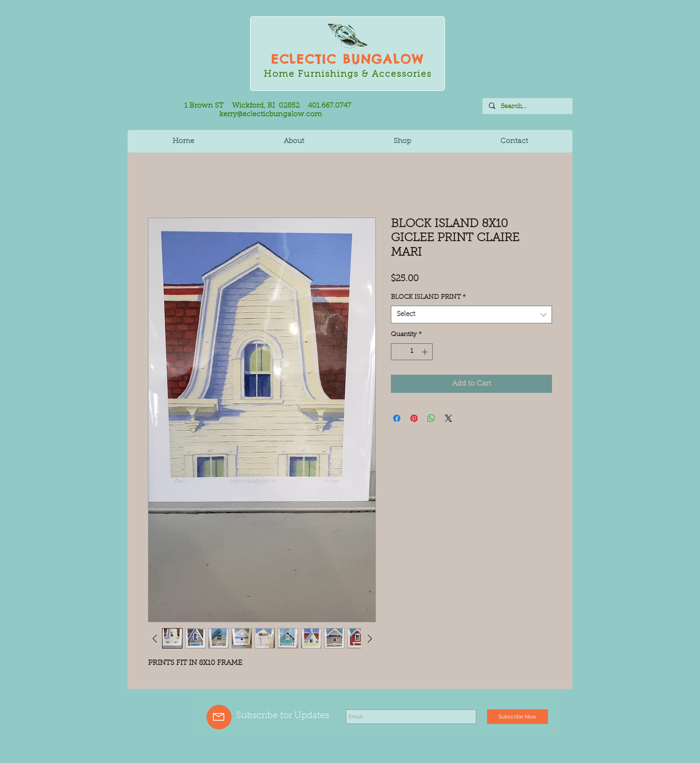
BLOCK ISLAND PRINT (428, 297)
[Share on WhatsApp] (431, 418)
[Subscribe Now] (518, 717)
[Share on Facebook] (397, 418)
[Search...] (527, 106)
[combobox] (471, 315)
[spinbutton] (412, 352)
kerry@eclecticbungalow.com (271, 114)
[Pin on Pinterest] (414, 418)
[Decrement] (398, 352)
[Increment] (426, 352)
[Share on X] (449, 418)
